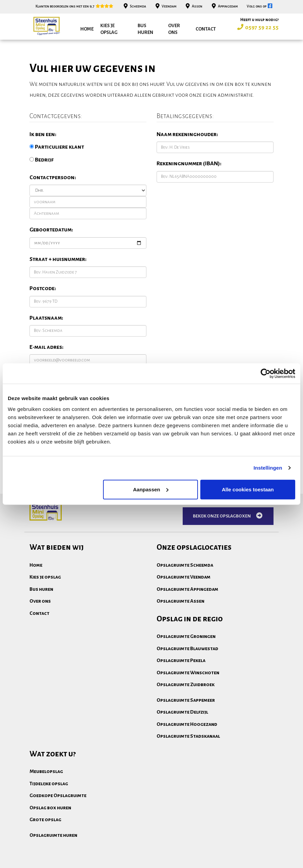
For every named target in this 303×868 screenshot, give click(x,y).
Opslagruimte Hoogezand (187, 724)
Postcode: (43, 288)
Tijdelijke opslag (49, 784)
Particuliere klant (57, 147)
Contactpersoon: (53, 177)
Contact (206, 29)
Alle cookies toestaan (248, 489)
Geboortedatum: (51, 230)
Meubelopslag (46, 771)
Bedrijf (42, 160)
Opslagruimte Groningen (186, 636)
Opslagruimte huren (53, 835)
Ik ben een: (43, 134)
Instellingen (268, 468)
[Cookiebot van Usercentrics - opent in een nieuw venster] (266, 374)
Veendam (165, 6)
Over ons (174, 29)
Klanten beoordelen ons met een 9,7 (75, 6)
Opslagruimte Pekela (181, 660)
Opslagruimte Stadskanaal (188, 736)
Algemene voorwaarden (57, 861)
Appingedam (224, 6)
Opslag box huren (50, 808)
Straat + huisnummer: (58, 259)
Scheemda (134, 6)
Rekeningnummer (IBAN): (189, 164)
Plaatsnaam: (46, 318)
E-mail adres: (46, 347)
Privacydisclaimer (114, 861)
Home (87, 29)
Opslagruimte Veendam (184, 577)
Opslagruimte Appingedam (187, 589)
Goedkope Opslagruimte (58, 795)
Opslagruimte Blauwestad (187, 648)
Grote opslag (45, 819)
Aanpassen (150, 489)
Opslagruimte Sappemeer (186, 700)
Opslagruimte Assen (180, 601)
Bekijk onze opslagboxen (228, 516)
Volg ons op (260, 6)
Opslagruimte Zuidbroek (186, 684)
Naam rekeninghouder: (187, 134)
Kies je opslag (109, 29)
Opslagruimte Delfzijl (182, 712)
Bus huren (145, 29)
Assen (194, 6)
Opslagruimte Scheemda (185, 565)
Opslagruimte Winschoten (188, 673)
